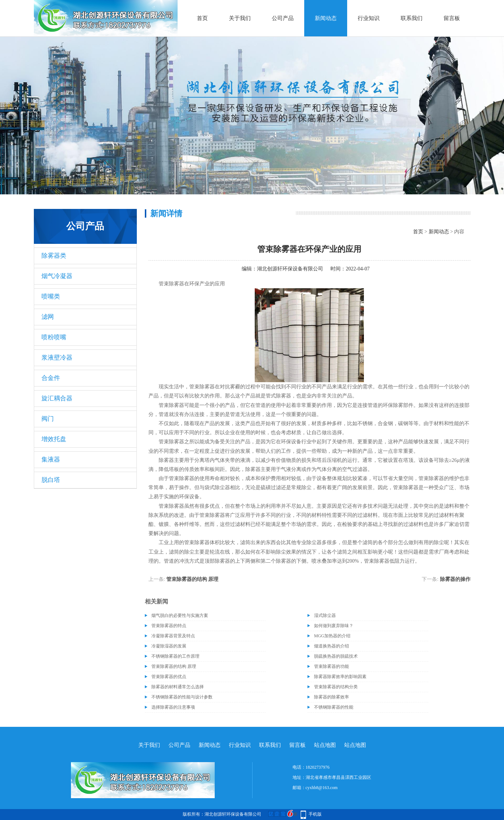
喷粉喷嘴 (54, 337)
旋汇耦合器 (57, 398)
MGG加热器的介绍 (332, 636)
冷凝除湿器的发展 (169, 646)
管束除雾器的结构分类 (336, 687)
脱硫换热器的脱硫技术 (336, 656)
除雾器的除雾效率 (332, 697)
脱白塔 (51, 480)
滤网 (48, 317)
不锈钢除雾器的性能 (334, 707)
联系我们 (412, 18)
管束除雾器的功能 (332, 666)
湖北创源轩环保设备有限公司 (290, 269)
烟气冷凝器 (57, 276)
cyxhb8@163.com (322, 788)
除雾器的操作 (455, 579)
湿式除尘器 (325, 615)
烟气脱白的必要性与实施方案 (180, 615)
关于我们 (240, 18)
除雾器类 (54, 256)
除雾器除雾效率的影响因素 (340, 677)
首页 (202, 18)
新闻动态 (326, 18)
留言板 (452, 18)
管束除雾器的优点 (169, 677)
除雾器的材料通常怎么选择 (178, 687)
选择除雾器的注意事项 (173, 707)
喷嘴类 (51, 296)
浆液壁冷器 (57, 358)
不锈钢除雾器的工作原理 (175, 656)
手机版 (315, 814)
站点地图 (325, 745)
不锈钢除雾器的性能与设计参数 (182, 697)
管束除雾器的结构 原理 (193, 579)
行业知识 (369, 18)
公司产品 (283, 18)
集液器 (51, 459)
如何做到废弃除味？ (334, 626)
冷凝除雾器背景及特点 (173, 636)
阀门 (48, 419)
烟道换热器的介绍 (332, 646)
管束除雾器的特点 (169, 626)
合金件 (51, 378)
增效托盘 (54, 439)
